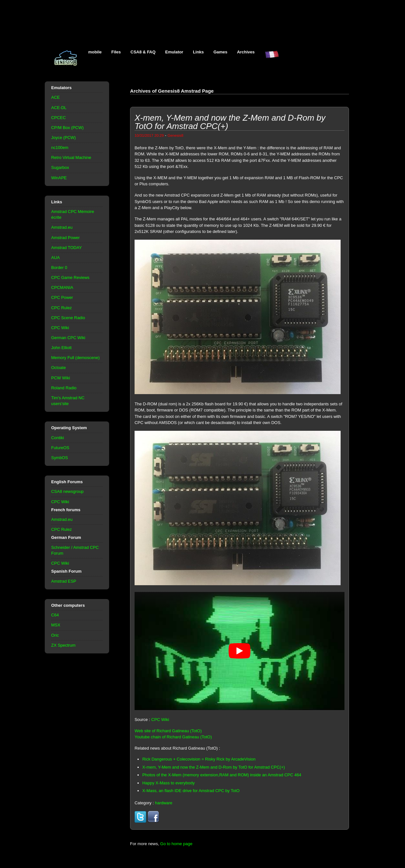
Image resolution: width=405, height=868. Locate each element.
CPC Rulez (61, 308)
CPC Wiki (60, 328)
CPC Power (62, 297)
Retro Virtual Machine (71, 157)
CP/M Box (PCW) (67, 128)
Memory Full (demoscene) (75, 358)
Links (198, 52)
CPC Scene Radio (68, 318)
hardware (164, 803)
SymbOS (60, 458)
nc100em (60, 148)
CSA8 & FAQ (143, 52)
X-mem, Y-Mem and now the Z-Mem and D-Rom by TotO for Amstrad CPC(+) (214, 767)
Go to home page (176, 844)
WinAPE (59, 178)
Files (116, 52)
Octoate (58, 368)
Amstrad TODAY (66, 248)
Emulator (174, 52)
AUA (56, 258)
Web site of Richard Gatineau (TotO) (168, 731)
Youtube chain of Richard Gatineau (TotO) (173, 737)
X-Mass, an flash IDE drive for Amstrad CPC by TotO (191, 791)
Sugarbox (60, 167)
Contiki (58, 438)
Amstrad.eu (62, 227)
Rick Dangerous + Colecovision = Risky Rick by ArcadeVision (199, 759)
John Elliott (61, 348)
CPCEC (58, 118)
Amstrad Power (66, 238)
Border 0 (59, 268)
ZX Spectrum (63, 645)
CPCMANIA (62, 287)
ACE (56, 97)
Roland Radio (64, 388)
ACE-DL (59, 108)
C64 (55, 615)
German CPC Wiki (68, 338)
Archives (246, 52)
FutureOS (60, 448)
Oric (55, 635)
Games (220, 52)
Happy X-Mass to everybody (169, 783)
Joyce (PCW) (63, 138)
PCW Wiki (61, 378)
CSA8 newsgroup (67, 491)
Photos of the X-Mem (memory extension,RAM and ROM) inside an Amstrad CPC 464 (222, 775)
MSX (56, 625)
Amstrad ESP (64, 581)
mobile (95, 52)
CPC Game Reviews (70, 277)
